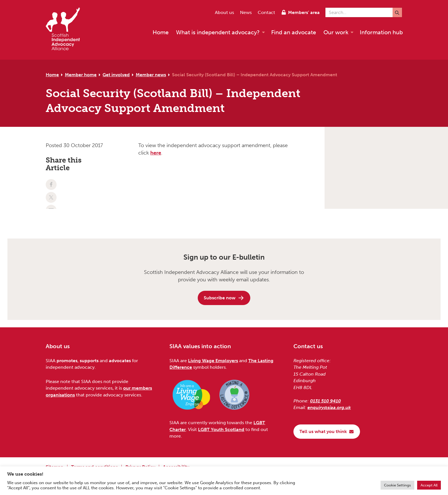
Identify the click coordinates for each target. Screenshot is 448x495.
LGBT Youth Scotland (221, 429)
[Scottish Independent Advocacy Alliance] (66, 30)
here (156, 153)
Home (52, 75)
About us (224, 12)
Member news (151, 75)
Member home (81, 75)
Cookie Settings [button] (397, 485)
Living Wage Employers (213, 361)
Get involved (116, 75)
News (246, 12)
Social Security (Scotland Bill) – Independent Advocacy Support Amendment (255, 75)
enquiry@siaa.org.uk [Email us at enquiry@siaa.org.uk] (329, 407)
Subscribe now (224, 298)
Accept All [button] (429, 485)
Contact (266, 12)
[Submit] (397, 12)
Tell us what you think (327, 431)
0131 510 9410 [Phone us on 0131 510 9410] (325, 401)
